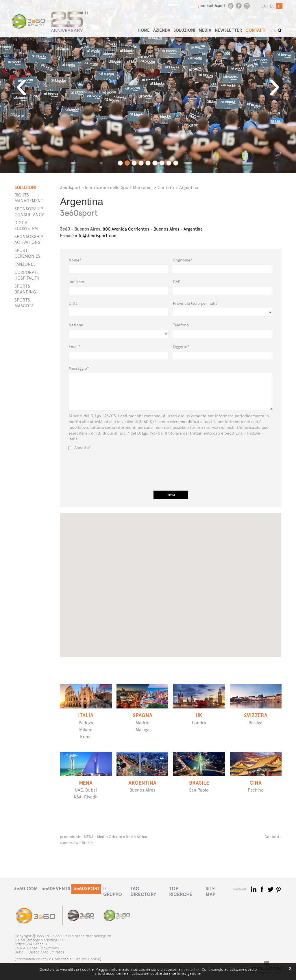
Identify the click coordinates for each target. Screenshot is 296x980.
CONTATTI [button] (260, 28)
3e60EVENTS (57, 897)
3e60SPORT (90, 897)
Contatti (166, 187)
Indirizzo (76, 282)
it (279, 6)
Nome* (75, 260)
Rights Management (29, 198)
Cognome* (183, 260)
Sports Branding (25, 289)
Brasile (88, 842)
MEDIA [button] (211, 28)
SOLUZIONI (190, 28)
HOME (148, 28)
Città (73, 303)
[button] (193, 568)
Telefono (181, 325)
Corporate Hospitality (27, 275)
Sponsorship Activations (29, 239)
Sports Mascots (24, 303)
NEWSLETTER (234, 28)
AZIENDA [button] (167, 28)
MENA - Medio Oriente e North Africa (118, 836)
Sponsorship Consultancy (29, 212)
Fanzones (25, 264)
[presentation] (171, 465)
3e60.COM (26, 897)
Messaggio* (79, 368)
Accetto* (80, 448)
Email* (75, 347)
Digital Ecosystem (26, 226)
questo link (190, 969)
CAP (177, 282)
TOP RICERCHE (193, 897)
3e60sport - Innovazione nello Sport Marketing (106, 187)
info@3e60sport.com (96, 236)
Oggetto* (181, 347)
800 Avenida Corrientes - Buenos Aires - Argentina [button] (131, 229)
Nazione (76, 325)
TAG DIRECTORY (154, 897)
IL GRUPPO (119, 897)
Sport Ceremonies (27, 253)
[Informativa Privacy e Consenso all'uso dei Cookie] (58, 962)
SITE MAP (224, 897)
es (271, 6)
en (263, 6)
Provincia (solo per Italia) (196, 303)
